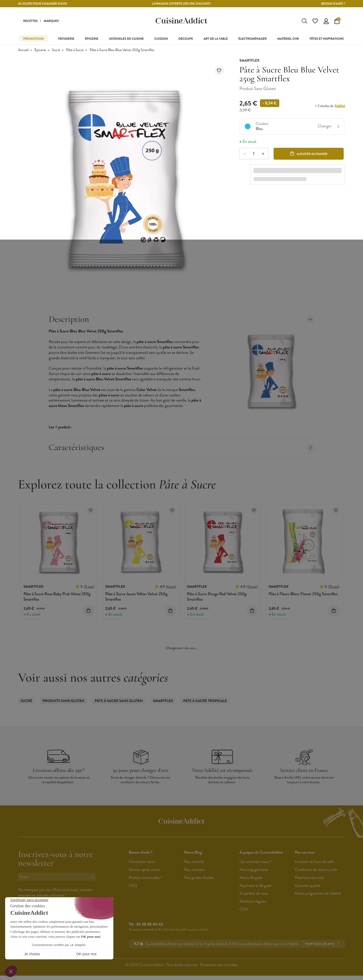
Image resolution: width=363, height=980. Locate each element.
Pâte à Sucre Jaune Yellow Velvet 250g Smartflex (136, 597)
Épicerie (40, 50)
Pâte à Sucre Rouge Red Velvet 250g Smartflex (217, 597)
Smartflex (163, 701)
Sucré (56, 50)
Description (181, 319)
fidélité (340, 106)
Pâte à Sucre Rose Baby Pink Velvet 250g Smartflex (57, 597)
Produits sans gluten (64, 701)
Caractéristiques (181, 448)
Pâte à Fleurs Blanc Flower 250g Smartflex (303, 594)
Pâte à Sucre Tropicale (205, 701)
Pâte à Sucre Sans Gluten (119, 701)
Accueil (23, 50)
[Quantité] (254, 154)
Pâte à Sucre (75, 50)
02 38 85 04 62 (150, 925)
